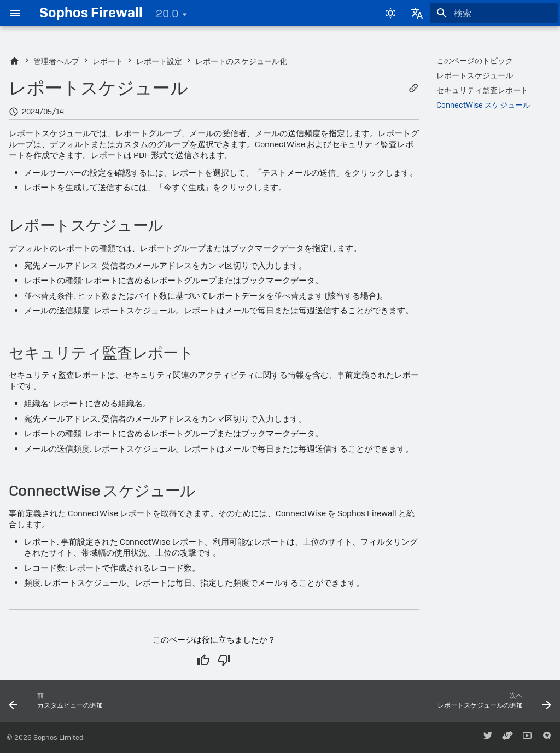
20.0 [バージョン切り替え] (167, 14)
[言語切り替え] (417, 13)
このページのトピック (475, 61)
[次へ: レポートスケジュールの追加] (492, 704)
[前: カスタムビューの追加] (59, 704)
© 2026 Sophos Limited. (46, 737)
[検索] (494, 13)
